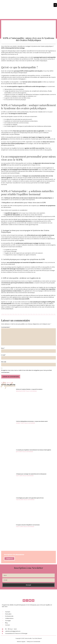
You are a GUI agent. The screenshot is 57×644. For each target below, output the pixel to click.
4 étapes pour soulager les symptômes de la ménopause (31, 474)
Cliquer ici (9, 559)
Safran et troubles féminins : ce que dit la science (29, 389)
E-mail (3, 355)
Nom (3, 348)
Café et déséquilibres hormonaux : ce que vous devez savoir (32, 421)
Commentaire (6, 327)
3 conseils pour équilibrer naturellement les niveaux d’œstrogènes (33, 450)
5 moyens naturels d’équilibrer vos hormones (28, 525)
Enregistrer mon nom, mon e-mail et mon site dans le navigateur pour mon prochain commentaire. (26, 371)
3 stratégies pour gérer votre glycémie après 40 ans (30, 498)
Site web (4, 362)
